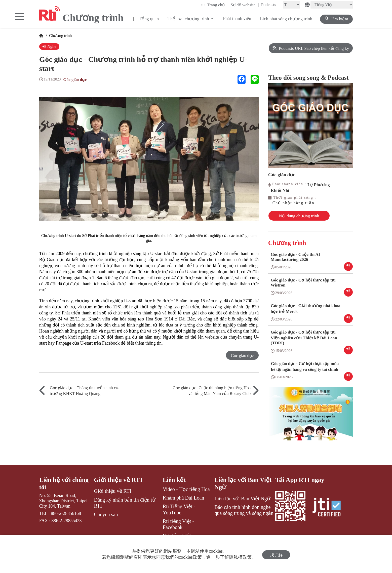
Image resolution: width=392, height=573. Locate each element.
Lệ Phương (319, 185)
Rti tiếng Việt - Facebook (179, 523)
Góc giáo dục (75, 80)
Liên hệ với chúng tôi (64, 483)
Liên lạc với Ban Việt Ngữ (243, 483)
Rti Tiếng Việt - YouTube (179, 508)
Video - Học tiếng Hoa (186, 488)
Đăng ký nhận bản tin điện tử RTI (125, 502)
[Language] (332, 5)
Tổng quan (149, 19)
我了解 (276, 554)
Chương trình (60, 36)
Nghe (50, 46)
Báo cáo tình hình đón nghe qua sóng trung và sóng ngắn (244, 509)
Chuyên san (106, 514)
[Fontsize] (292, 5)
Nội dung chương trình (291, 216)
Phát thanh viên (237, 19)
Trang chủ (218, 5)
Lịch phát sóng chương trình (286, 19)
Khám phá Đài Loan (184, 497)
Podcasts (270, 5)
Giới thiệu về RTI (119, 479)
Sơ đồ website (245, 5)
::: (203, 5)
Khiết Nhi (280, 191)
